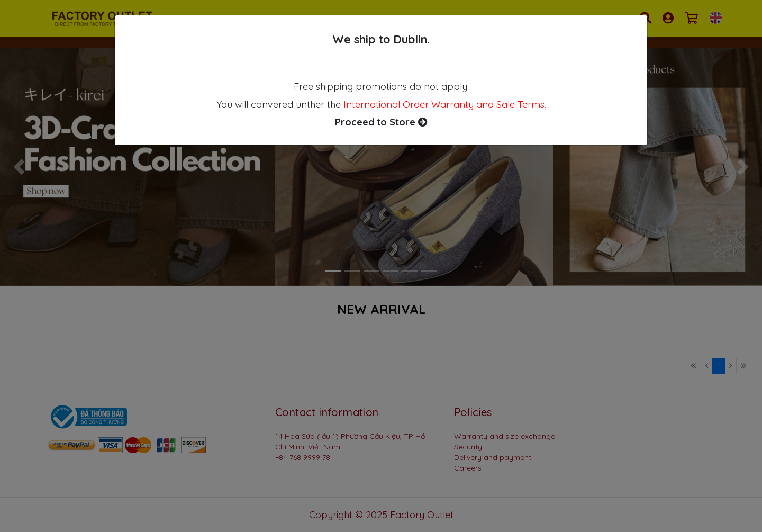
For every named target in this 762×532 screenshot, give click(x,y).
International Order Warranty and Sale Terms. (445, 105)
